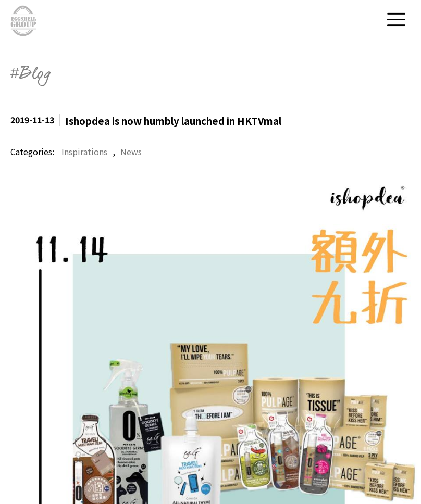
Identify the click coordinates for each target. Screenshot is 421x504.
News (131, 152)
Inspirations (84, 152)
